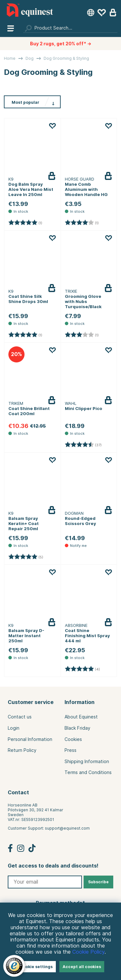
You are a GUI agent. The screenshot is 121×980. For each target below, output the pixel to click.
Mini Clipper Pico (84, 408)
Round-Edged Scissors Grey (81, 521)
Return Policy (22, 750)
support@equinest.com (67, 828)
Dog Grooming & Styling (66, 58)
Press (71, 750)
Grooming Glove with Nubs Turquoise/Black (83, 301)
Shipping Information (87, 762)
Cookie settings (36, 967)
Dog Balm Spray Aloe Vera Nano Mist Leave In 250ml (31, 189)
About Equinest (81, 717)
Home (10, 58)
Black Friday (77, 728)
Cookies (73, 739)
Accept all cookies (82, 967)
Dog (30, 58)
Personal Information (30, 739)
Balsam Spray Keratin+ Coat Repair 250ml (24, 523)
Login (14, 728)
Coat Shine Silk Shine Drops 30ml (28, 299)
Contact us (20, 717)
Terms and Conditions (88, 772)
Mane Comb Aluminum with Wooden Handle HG (86, 189)
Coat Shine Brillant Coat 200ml (29, 411)
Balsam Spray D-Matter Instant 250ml (26, 636)
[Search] (70, 28)
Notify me (112, 515)
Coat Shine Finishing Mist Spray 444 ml (87, 636)
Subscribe (98, 882)
